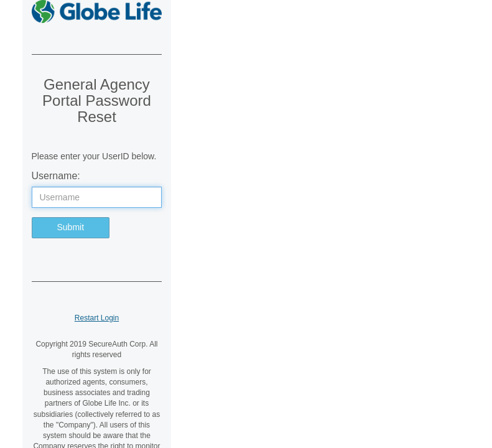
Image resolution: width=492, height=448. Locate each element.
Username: (56, 176)
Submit (71, 227)
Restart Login (97, 318)
